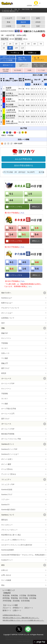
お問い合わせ (6, 575)
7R (41, 44)
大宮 (23, 18)
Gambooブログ (7, 494)
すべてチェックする (15, 207)
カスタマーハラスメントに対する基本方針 (17, 545)
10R (16, 48)
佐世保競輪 (25, 601)
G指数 (29, 70)
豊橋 (9, 22)
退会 (3, 585)
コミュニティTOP (8, 484)
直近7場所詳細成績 (6, 70)
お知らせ (5, 570)
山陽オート (17, 610)
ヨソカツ (5, 348)
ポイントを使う (7, 459)
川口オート (7, 608)
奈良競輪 (33, 598)
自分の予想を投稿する (24, 165)
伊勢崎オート (18, 608)
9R (10, 48)
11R (22, 48)
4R (22, 44)
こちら (22, 213)
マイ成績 (5, 358)
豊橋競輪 (14, 598)
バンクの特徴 (7, 60)
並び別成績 (18, 70)
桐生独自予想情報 (8, 434)
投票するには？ (7, 303)
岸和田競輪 (7, 601)
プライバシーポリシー (9, 530)
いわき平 (9, 18)
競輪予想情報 (26, 9)
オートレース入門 (8, 414)
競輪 (16, 9)
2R (10, 44)
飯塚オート (7, 610)
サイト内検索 (6, 580)
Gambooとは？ (7, 298)
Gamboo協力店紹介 (8, 510)
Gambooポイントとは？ (10, 454)
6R (35, 44)
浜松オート (29, 608)
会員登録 (29, 6)
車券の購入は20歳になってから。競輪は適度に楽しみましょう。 (21, 618)
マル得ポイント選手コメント (23, 65)
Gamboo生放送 (7, 490)
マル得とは (15, 53)
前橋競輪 (14, 595)
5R (28, 44)
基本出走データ (8, 65)
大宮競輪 (23, 595)
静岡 (38, 18)
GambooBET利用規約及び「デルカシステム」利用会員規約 (23, 555)
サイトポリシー (7, 525)
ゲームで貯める (7, 469)
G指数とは (32, 53)
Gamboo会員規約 (8, 550)
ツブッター (5, 499)
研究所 (4, 373)
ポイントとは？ (7, 313)
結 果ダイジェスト (39, 59)
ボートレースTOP (8, 429)
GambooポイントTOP (9, 449)
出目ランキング (8, 57)
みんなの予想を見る (23, 159)
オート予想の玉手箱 (9, 409)
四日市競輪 (24, 598)
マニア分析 (41, 70)
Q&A (3, 323)
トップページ (6, 9)
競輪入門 (5, 363)
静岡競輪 (6, 598)
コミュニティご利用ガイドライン (13, 540)
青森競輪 (6, 595)
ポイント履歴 (6, 464)
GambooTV (5, 505)
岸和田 (38, 22)
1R (4, 44)
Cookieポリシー (7, 560)
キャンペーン (6, 338)
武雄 (23, 26)
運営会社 (5, 520)
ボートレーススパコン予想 (11, 439)
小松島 (9, 26)
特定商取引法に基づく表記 (11, 535)
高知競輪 (16, 601)
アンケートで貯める (9, 474)
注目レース (5, 353)
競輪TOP (5, 333)
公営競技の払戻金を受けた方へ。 (12, 615)
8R (4, 48)
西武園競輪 (32, 595)
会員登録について (8, 318)
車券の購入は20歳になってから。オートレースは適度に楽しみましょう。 (23, 620)
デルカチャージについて (10, 308)
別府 (38, 26)
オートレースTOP (8, 383)
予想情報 (5, 343)
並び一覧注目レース (22, 59)
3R (16, 44)
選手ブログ (5, 368)
